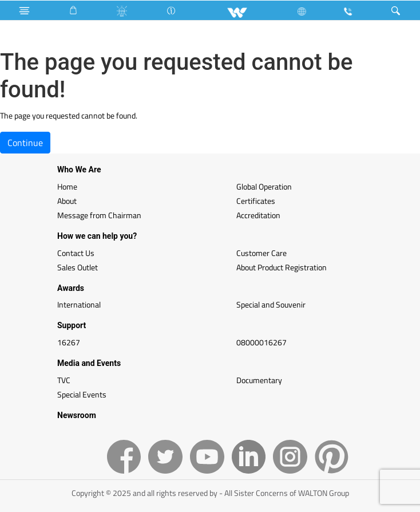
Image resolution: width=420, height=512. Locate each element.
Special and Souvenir (271, 304)
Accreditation (258, 215)
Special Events (82, 394)
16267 (69, 342)
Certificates (256, 201)
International (79, 304)
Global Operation (264, 186)
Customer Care (261, 253)
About (67, 201)
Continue (25, 143)
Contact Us (76, 253)
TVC (64, 380)
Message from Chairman (99, 215)
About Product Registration (282, 267)
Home (67, 186)
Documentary (259, 380)
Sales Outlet (78, 267)
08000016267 (261, 342)
